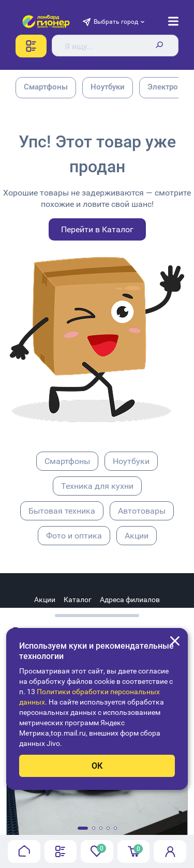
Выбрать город (116, 22)
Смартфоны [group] (46, 87)
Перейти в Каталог (97, 229)
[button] (83, 828)
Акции (137, 536)
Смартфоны (67, 461)
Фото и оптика (74, 536)
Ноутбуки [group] (108, 87)
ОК (97, 766)
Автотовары (142, 511)
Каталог (78, 600)
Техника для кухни (97, 486)
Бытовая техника (62, 511)
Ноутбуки (131, 461)
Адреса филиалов (130, 600)
